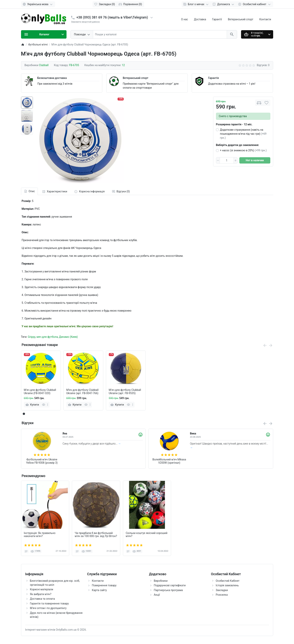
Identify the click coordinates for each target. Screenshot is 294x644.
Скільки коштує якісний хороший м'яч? (147, 535)
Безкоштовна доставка (52, 78)
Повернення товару (104, 585)
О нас (184, 19)
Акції (157, 595)
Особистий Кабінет (228, 581)
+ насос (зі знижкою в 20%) (243, 150)
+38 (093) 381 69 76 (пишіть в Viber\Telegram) (112, 17)
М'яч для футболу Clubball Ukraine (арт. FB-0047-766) (82, 392)
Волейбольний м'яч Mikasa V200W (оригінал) (169, 461)
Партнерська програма (168, 590)
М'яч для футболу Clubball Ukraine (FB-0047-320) (40, 392)
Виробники (161, 581)
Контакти (265, 19)
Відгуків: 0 (263, 65)
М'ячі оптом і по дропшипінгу (48, 608)
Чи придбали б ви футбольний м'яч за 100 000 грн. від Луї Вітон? (96, 535)
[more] (48, 405)
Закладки (222, 590)
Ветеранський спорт (241, 19)
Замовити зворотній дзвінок (85, 22)
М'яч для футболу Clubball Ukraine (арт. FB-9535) (125, 392)
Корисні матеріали (42, 589)
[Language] (38, 4)
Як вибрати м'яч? (41, 594)
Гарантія (214, 78)
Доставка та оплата (42, 599)
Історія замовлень (227, 585)
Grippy (31, 337)
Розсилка (222, 595)
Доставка (200, 19)
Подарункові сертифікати (170, 585)
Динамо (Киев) (68, 337)
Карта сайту (99, 590)
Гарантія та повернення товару (49, 603)
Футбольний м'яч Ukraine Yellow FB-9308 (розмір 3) (42, 461)
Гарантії (217, 19)
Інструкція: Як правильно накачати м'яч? (40, 535)
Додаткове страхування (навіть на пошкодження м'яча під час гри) (243, 134)
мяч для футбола (47, 337)
